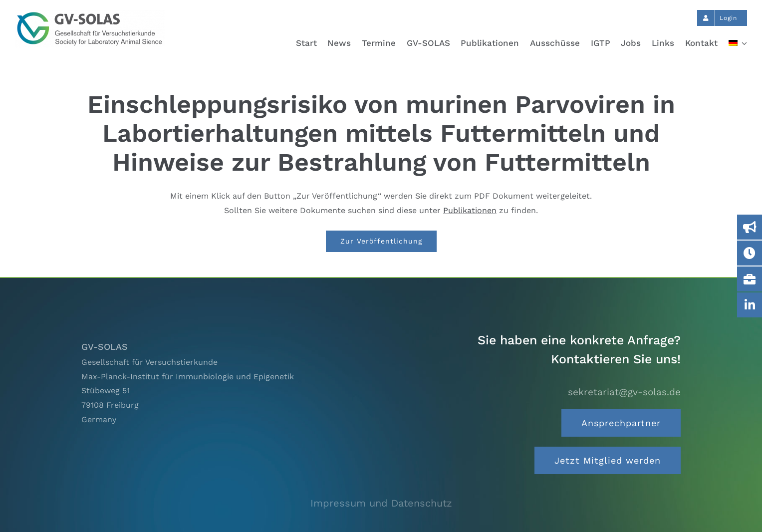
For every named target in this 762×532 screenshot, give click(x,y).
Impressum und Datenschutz (381, 503)
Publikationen (470, 210)
